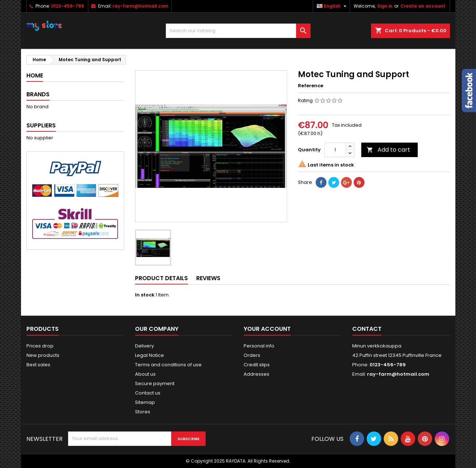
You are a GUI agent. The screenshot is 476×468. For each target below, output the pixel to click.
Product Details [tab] (161, 278)
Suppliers (41, 125)
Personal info (259, 346)
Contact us (148, 393)
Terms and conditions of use (168, 365)
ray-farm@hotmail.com (140, 6)
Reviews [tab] (208, 278)
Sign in (385, 6)
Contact (367, 329)
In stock (145, 295)
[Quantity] (335, 150)
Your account (267, 329)
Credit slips (257, 365)
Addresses (256, 374)
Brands (38, 94)
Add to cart (388, 150)
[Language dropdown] (332, 6)
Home (35, 75)
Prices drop (40, 346)
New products (43, 355)
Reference (311, 86)
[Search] (238, 31)
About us (145, 374)
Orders (252, 355)
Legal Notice (149, 355)
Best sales (38, 365)
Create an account (423, 6)
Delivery (144, 346)
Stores (143, 412)
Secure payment (155, 383)
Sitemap (145, 402)
